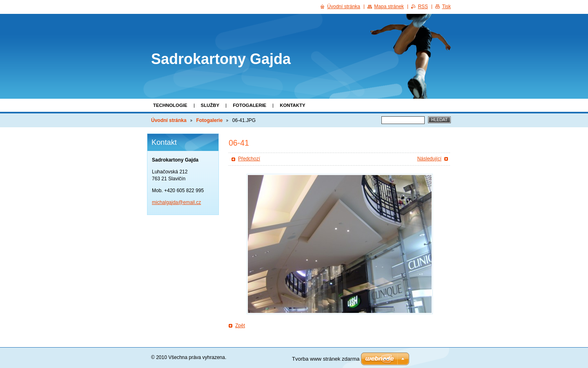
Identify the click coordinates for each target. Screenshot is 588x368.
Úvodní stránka (169, 120)
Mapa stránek (389, 7)
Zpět (240, 326)
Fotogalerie (249, 105)
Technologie (170, 105)
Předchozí (249, 159)
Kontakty (292, 105)
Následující (429, 159)
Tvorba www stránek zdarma (326, 359)
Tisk (446, 7)
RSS (423, 7)
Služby (210, 105)
